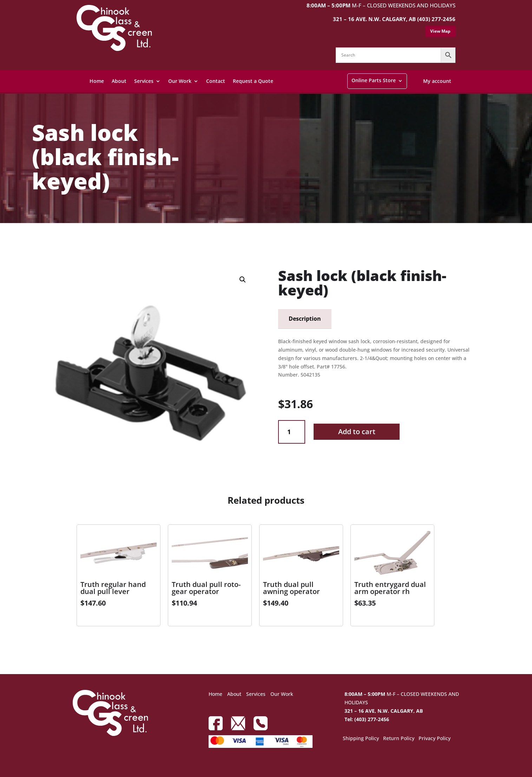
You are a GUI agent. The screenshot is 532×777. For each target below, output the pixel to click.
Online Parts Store (374, 80)
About (119, 81)
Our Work (180, 81)
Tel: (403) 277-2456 (367, 719)
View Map (440, 31)
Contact (216, 81)
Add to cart (357, 432)
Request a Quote (253, 81)
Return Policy (399, 739)
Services (144, 81)
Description (305, 319)
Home (97, 81)
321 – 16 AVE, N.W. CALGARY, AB (384, 711)
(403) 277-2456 (436, 19)
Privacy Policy (435, 739)
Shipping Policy (361, 739)
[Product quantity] (292, 432)
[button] (243, 280)
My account (437, 81)
